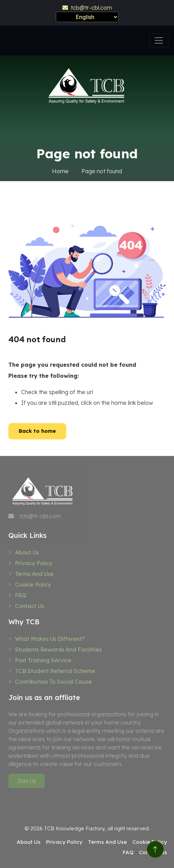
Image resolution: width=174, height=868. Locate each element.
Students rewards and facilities (58, 650)
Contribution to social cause (53, 682)
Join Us (27, 781)
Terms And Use (34, 574)
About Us (27, 552)
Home (60, 171)
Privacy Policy (34, 563)
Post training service (43, 660)
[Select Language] (87, 17)
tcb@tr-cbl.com (87, 8)
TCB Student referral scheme (55, 671)
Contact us (29, 606)
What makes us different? (50, 639)
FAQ (21, 595)
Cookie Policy (33, 585)
